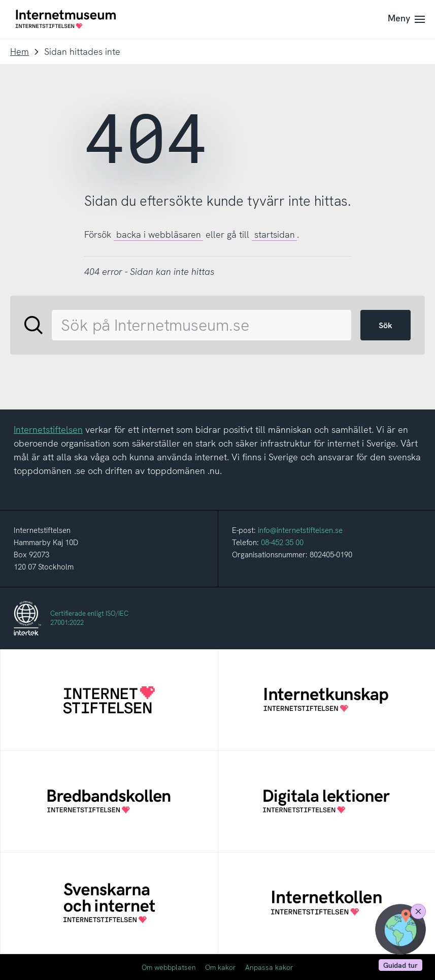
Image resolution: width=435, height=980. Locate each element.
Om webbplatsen (169, 967)
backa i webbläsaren (159, 234)
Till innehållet (0, 0)
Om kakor (221, 967)
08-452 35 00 (282, 543)
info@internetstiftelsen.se (300, 530)
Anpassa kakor (269, 967)
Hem (20, 52)
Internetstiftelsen (48, 430)
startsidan (275, 234)
